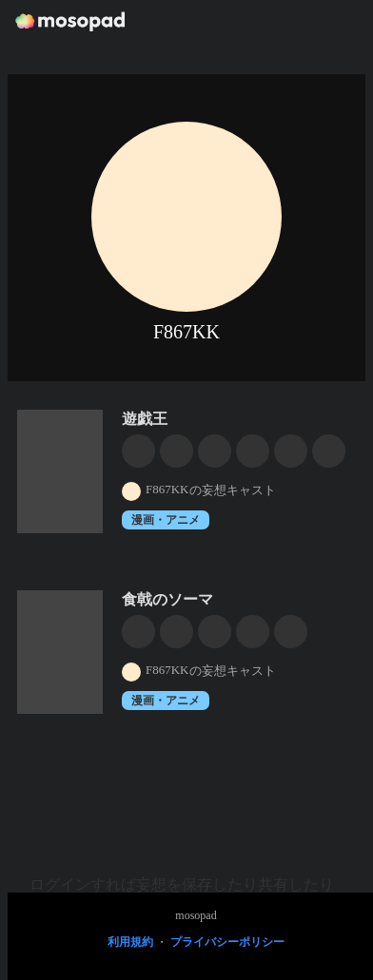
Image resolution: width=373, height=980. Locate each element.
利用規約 (130, 942)
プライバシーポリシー (227, 942)
